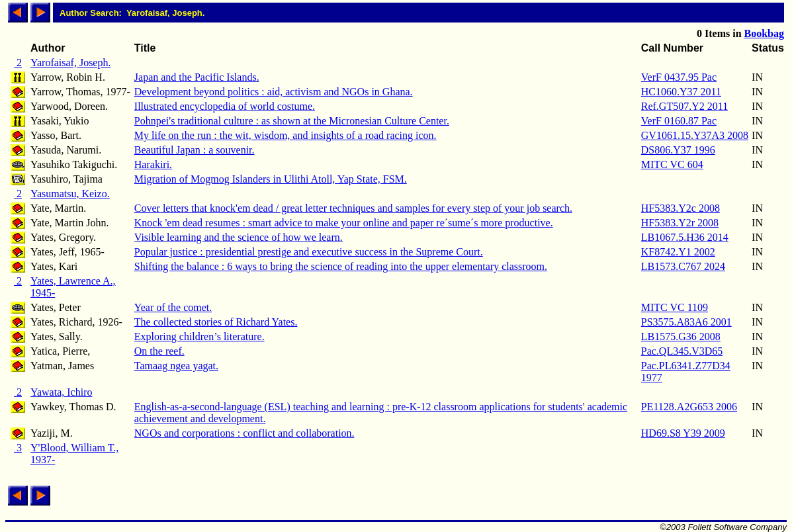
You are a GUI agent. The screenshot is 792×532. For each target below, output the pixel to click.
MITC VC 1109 (675, 307)
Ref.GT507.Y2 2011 (684, 106)
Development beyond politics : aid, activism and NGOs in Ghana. (274, 92)
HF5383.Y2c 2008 (681, 208)
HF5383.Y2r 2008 (680, 223)
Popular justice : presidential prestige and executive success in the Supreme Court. (309, 252)
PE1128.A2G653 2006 (689, 407)
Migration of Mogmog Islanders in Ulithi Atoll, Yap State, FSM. (271, 179)
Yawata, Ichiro (61, 392)
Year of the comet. (173, 307)
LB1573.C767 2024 (683, 266)
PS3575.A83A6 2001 (686, 322)
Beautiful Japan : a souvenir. (195, 150)
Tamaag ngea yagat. (176, 366)
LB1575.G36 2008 (681, 336)
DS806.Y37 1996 (678, 150)
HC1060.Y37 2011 (681, 92)
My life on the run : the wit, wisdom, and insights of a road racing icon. (286, 135)
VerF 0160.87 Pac (679, 121)
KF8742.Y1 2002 (678, 252)
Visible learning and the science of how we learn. (239, 237)
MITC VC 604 (672, 164)
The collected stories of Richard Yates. (216, 322)
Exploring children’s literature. (199, 336)
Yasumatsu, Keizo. (70, 194)
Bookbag (764, 33)
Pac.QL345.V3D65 (682, 351)
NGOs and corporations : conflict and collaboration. (244, 433)
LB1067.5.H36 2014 (685, 237)
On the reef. (159, 351)
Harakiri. (153, 164)
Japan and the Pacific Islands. (197, 77)
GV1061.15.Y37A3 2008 (695, 135)
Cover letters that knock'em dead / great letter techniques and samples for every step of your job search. (353, 208)
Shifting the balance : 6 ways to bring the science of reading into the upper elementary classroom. (341, 266)
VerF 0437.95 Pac (679, 77)
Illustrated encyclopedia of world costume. (225, 106)
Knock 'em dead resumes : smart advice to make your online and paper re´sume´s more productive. (344, 223)
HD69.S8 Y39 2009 (683, 433)
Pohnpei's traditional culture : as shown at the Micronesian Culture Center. (292, 121)
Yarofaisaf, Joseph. (70, 63)
